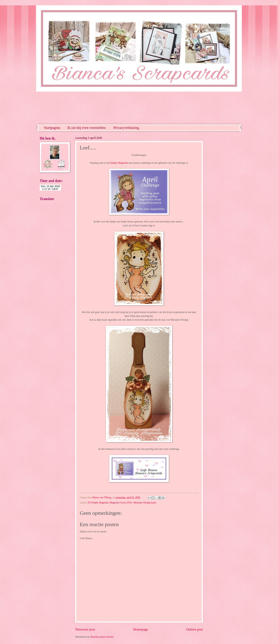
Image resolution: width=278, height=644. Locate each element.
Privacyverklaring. (127, 128)
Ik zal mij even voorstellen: (87, 128)
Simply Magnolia (119, 163)
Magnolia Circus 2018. (121, 503)
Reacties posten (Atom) (102, 637)
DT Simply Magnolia (98, 503)
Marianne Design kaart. (145, 503)
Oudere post (194, 629)
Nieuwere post (85, 629)
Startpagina (52, 128)
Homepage (141, 629)
